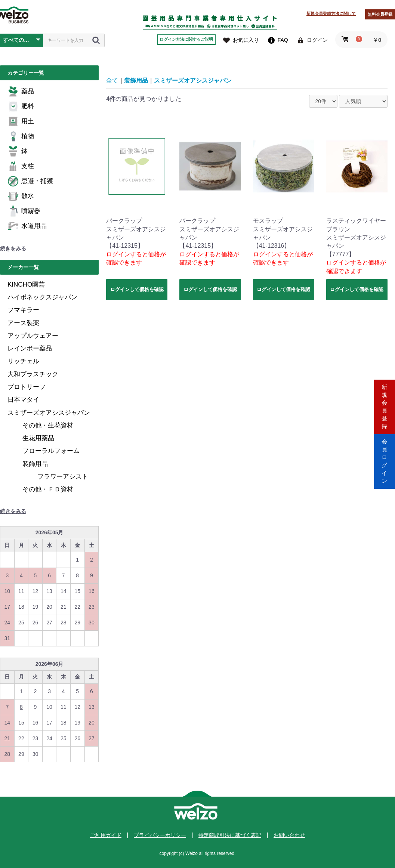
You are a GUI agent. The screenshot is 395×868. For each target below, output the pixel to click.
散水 (21, 196)
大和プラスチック (33, 374)
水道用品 (27, 226)
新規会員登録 (385, 402)
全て (112, 81)
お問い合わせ (289, 835)
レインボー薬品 (30, 348)
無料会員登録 (380, 14)
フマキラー (23, 310)
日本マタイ (23, 400)
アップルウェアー (33, 336)
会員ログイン (385, 466)
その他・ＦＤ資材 (48, 489)
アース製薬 (23, 323)
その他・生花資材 (48, 425)
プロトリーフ (27, 387)
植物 (21, 136)
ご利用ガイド (106, 835)
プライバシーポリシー (160, 835)
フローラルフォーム (51, 451)
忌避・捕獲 (30, 181)
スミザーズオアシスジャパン (49, 413)
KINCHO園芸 (26, 285)
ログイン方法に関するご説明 (186, 39)
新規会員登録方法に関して (331, 13)
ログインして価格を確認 (137, 289)
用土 (21, 121)
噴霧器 (24, 211)
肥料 (21, 106)
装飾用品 (35, 464)
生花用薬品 (38, 438)
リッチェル (23, 361)
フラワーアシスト (63, 477)
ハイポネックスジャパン (42, 297)
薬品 (21, 92)
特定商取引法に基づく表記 (230, 835)
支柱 (21, 166)
